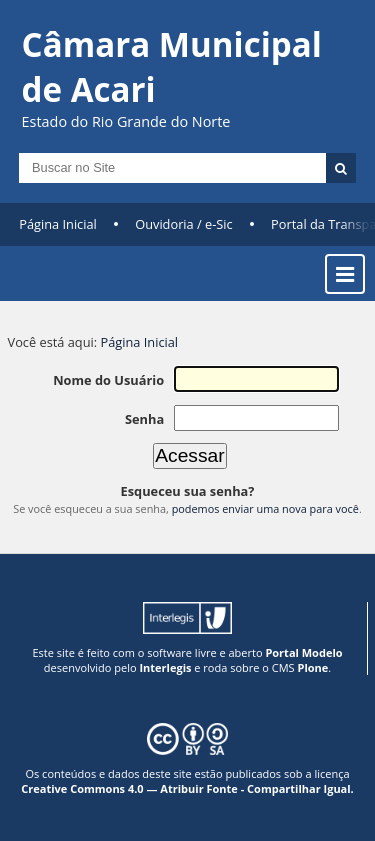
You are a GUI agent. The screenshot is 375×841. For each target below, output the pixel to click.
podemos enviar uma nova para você (265, 508)
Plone (312, 667)
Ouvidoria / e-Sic (184, 224)
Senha (144, 419)
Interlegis (165, 667)
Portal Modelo (303, 652)
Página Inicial (58, 224)
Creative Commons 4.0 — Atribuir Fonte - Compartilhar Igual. (187, 788)
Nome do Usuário (108, 380)
